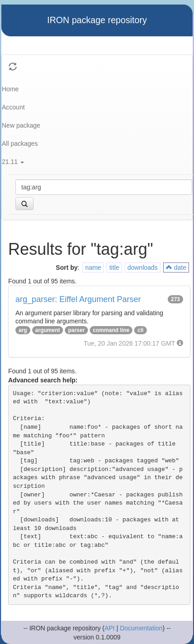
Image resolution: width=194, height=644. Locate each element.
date (176, 268)
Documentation (141, 628)
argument (48, 330)
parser (76, 330)
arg (23, 330)
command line (111, 330)
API (109, 628)
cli (140, 330)
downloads (143, 268)
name (93, 268)
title (114, 268)
